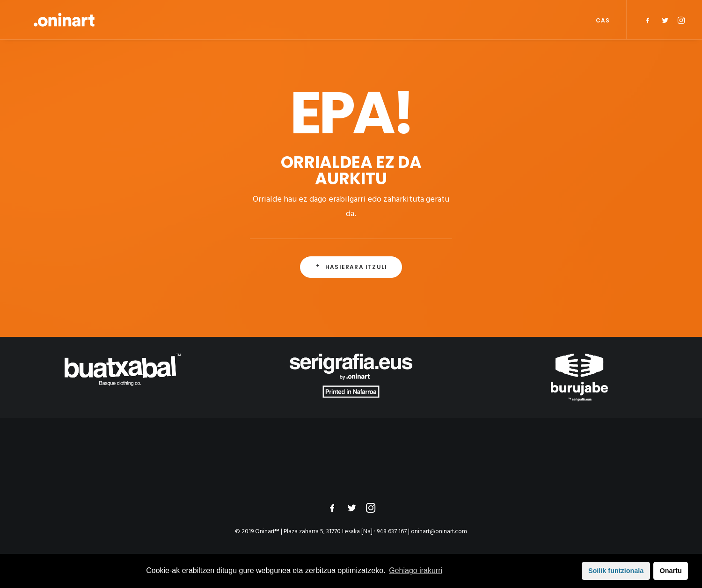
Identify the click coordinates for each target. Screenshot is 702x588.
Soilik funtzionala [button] (616, 571)
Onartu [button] (671, 571)
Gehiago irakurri (416, 570)
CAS (603, 20)
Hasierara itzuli (351, 267)
